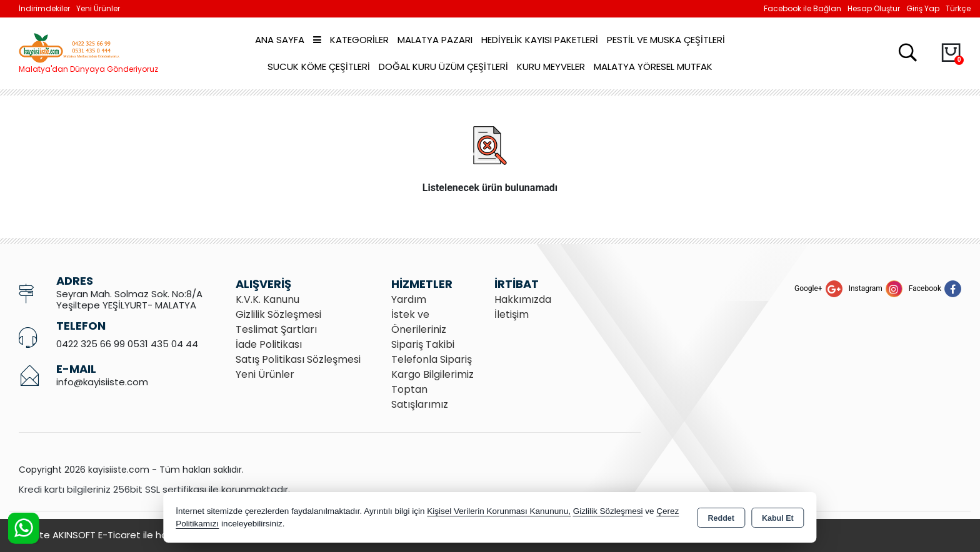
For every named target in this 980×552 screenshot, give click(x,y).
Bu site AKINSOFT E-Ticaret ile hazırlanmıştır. (119, 535)
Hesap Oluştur (874, 8)
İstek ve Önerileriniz (419, 322)
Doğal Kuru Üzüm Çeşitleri (443, 67)
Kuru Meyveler (551, 67)
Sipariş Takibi (423, 344)
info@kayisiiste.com (102, 382)
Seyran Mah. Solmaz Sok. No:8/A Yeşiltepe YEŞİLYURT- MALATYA (129, 299)
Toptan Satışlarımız (420, 397)
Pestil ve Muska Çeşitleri (666, 40)
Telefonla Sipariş (432, 359)
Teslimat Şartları (276, 329)
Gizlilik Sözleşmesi (278, 314)
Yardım (409, 299)
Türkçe (958, 8)
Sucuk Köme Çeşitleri (319, 67)
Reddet (721, 518)
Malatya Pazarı (435, 40)
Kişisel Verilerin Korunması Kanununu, (499, 511)
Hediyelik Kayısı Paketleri (540, 40)
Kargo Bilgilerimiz (432, 374)
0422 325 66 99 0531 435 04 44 (127, 344)
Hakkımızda (523, 299)
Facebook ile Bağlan (802, 8)
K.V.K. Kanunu (267, 299)
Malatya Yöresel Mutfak (653, 67)
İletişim (512, 314)
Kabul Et (778, 518)
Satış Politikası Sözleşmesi (298, 359)
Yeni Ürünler (265, 374)
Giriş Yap (923, 8)
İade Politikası (269, 344)
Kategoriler (351, 40)
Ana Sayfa (280, 40)
